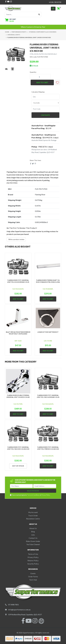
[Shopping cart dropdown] (11, 20)
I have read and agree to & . (30, 495)
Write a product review (16, 239)
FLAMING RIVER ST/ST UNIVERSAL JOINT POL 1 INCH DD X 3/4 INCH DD (18, 448)
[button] (57, 82)
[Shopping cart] (58, 9)
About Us (33, 528)
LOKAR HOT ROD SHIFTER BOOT (48, 332)
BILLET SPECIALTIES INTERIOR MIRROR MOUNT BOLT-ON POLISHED (18, 333)
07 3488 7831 (13, 605)
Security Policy (33, 564)
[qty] (45, 97)
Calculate (45, 115)
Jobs (33, 535)
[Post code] (45, 109)
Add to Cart (42, 82)
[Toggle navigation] (53, 9)
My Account (33, 512)
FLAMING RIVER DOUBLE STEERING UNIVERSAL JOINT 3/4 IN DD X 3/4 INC (18, 396)
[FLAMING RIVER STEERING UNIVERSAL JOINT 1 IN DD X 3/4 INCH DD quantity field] (40, 77)
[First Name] (21, 486)
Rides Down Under (33, 541)
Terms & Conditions (33, 495)
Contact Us (33, 538)
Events (33, 573)
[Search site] (39, 14)
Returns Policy (33, 560)
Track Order (33, 516)
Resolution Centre (33, 519)
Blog (33, 532)
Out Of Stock (18, 466)
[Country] (45, 103)
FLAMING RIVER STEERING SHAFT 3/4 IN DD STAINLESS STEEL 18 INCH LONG (48, 281)
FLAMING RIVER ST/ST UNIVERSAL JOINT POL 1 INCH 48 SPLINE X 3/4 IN (48, 396)
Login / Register (55, 2)
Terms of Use (33, 554)
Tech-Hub (33, 580)
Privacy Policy (46, 495)
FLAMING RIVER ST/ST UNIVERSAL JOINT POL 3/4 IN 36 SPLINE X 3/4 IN (18, 281)
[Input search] (21, 14)
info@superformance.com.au (19, 610)
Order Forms (33, 576)
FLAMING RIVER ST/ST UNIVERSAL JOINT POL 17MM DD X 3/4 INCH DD (48, 448)
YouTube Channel (33, 544)
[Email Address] (45, 486)
